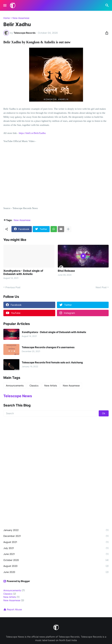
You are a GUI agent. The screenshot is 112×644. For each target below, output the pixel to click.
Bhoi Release (66, 271)
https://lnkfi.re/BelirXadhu (32, 133)
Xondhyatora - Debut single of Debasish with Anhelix (23, 272)
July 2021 (56, 548)
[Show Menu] (5, 5)
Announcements (15, 386)
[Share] (106, 33)
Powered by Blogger (17, 581)
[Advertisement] (56, 446)
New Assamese (21, 18)
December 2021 (56, 536)
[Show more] (68, 229)
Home (7, 18)
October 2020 (56, 560)
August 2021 (56, 542)
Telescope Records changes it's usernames (48, 347)
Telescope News (18, 396)
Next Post (101, 287)
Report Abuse (14, 609)
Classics (34, 386)
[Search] (108, 5)
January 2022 (56, 530)
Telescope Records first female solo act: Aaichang (52, 363)
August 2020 (56, 566)
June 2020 (56, 572)
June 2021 (56, 554)
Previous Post (13, 287)
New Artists (51, 386)
